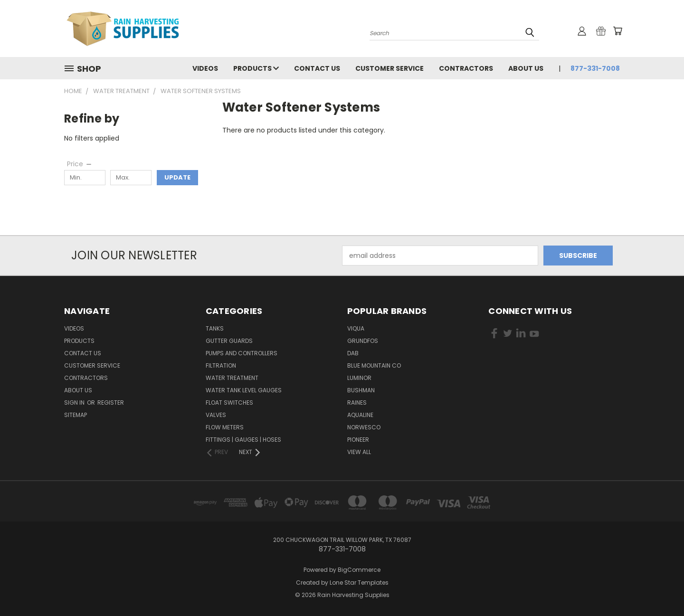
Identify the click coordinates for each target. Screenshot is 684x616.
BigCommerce (359, 570)
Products (256, 68)
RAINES (357, 403)
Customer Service (389, 68)
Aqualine (360, 415)
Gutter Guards (229, 341)
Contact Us (317, 68)
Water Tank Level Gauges (244, 390)
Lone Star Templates (359, 583)
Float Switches (229, 403)
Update (177, 177)
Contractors (466, 68)
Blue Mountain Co (374, 365)
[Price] (80, 164)
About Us (526, 68)
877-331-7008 (595, 68)
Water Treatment (232, 378)
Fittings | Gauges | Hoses (243, 440)
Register (111, 403)
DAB (353, 353)
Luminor (359, 378)
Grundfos (363, 341)
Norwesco (364, 427)
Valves (216, 415)
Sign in (75, 403)
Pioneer (358, 440)
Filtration (221, 365)
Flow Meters (225, 427)
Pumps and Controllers (242, 353)
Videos (205, 68)
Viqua (356, 328)
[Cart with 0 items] (617, 31)
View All (359, 452)
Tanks (215, 328)
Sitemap (76, 415)
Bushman (361, 390)
